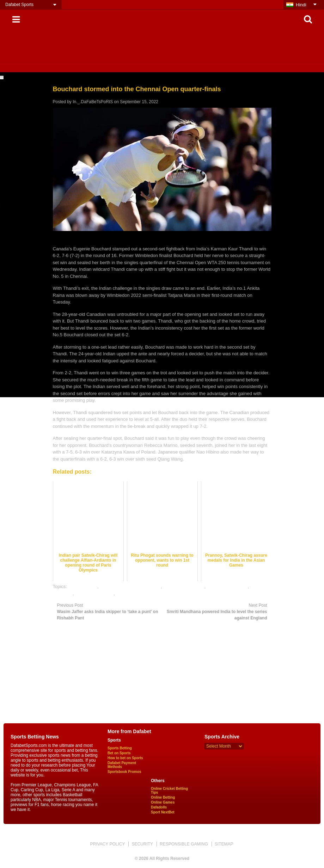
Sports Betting (120, 748)
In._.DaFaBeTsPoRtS (93, 102)
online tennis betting (227, 586)
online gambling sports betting (130, 586)
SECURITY (142, 844)
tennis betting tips (134, 594)
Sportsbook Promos (124, 772)
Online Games (163, 802)
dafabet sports (83, 586)
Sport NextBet (163, 812)
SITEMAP (224, 844)
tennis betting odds (94, 594)
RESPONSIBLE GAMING (184, 844)
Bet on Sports (119, 753)
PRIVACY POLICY (107, 844)
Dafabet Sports (19, 5)
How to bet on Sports (125, 758)
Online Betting (163, 797)
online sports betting (184, 586)
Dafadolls (159, 807)
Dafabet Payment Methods (122, 765)
